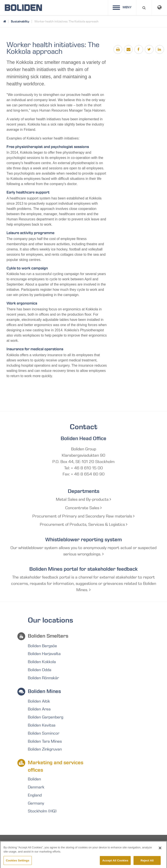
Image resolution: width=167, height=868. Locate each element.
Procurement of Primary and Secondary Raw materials (83, 516)
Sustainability (20, 21)
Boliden (34, 779)
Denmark (36, 787)
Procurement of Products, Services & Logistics (84, 524)
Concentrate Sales (83, 508)
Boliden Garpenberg (46, 717)
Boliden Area (39, 709)
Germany (36, 803)
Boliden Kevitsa (42, 725)
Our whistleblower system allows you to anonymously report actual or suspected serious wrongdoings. (83, 551)
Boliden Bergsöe (42, 646)
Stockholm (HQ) (42, 811)
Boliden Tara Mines (45, 741)
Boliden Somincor (44, 733)
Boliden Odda (40, 670)
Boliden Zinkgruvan (45, 749)
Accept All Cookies (115, 863)
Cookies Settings (18, 863)
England (35, 795)
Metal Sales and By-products (83, 499)
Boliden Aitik (39, 701)
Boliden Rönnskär (43, 678)
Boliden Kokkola (42, 662)
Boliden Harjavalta (44, 654)
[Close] (160, 851)
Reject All (147, 863)
